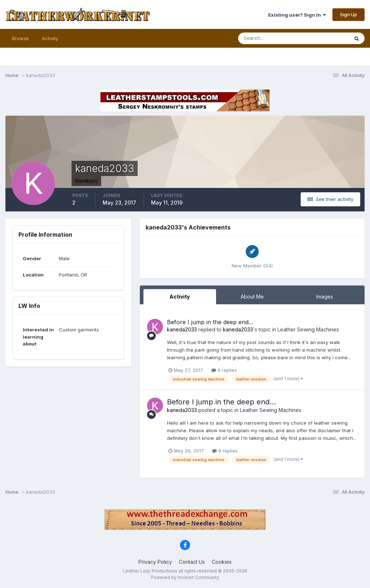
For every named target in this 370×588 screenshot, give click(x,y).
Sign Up (349, 14)
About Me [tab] (252, 297)
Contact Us (192, 562)
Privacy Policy (155, 562)
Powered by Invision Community (185, 577)
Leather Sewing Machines (308, 329)
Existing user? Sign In (297, 15)
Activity (50, 38)
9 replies (224, 370)
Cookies (222, 562)
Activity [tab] (180, 297)
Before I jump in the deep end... (210, 322)
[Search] (270, 38)
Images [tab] (325, 297)
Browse (20, 38)
